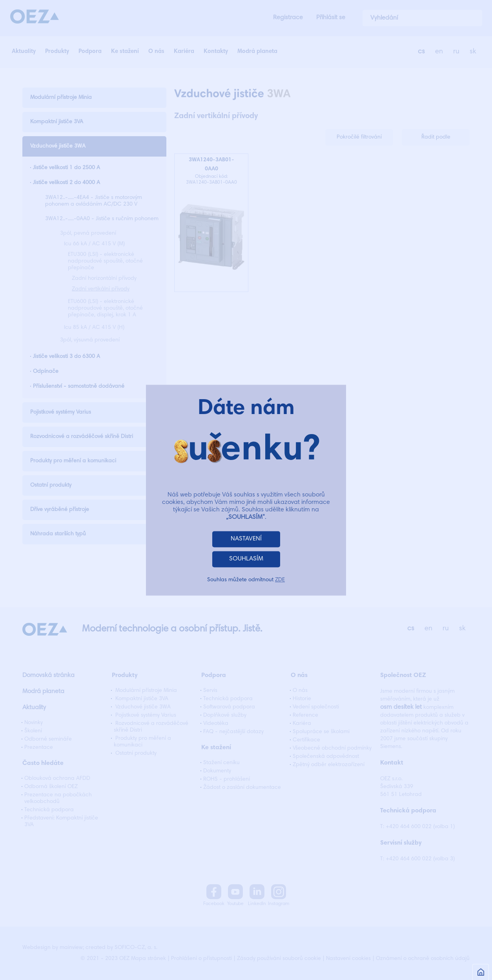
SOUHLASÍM (246, 559)
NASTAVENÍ (246, 539)
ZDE (280, 580)
